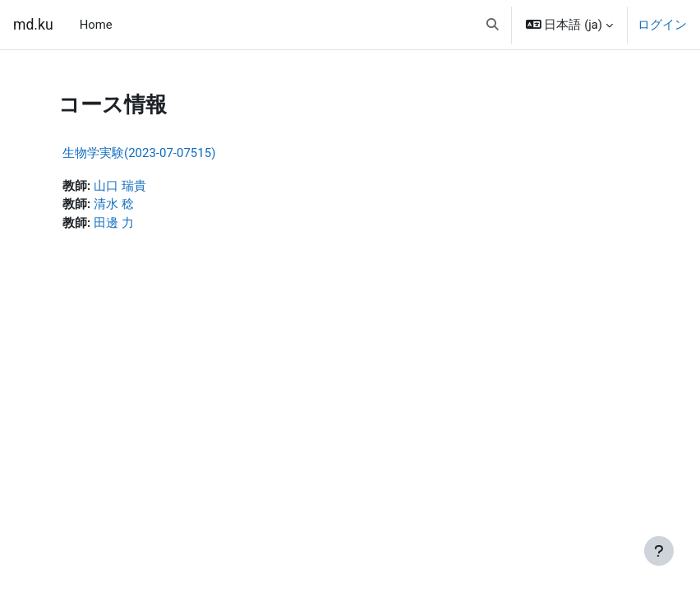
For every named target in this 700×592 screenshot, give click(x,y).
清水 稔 (114, 204)
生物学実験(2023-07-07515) (139, 153)
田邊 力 (114, 223)
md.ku (33, 25)
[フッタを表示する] (659, 551)
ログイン (662, 25)
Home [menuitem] (96, 25)
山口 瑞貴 (120, 186)
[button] (493, 25)
